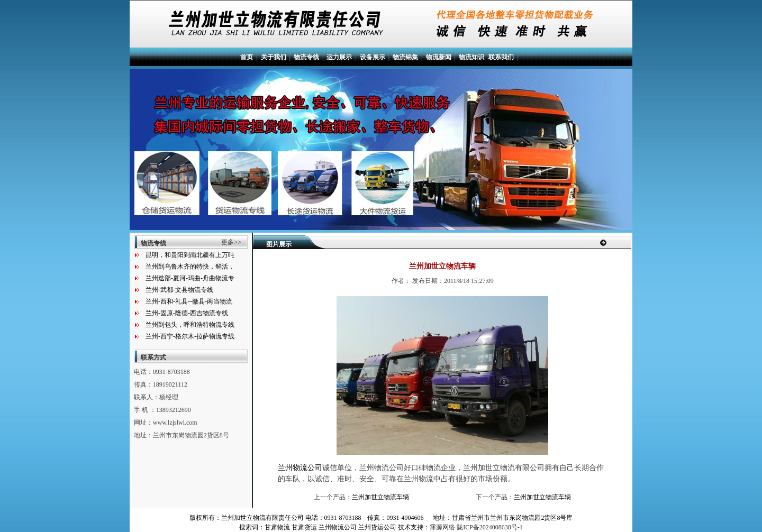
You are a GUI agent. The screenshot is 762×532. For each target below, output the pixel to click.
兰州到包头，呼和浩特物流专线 (190, 325)
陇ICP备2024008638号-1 (490, 527)
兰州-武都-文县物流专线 (179, 290)
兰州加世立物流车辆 (380, 497)
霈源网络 (442, 527)
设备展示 (373, 57)
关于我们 (274, 57)
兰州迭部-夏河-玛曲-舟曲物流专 (190, 278)
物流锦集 (405, 57)
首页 (247, 57)
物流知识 (471, 57)
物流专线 (306, 57)
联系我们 (501, 57)
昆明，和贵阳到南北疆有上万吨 (190, 255)
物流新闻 (439, 57)
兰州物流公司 (300, 468)
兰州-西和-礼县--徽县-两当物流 (189, 301)
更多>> (231, 242)
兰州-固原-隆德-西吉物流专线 (187, 313)
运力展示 (339, 57)
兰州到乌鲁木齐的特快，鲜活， (190, 267)
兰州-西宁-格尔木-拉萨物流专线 (190, 336)
